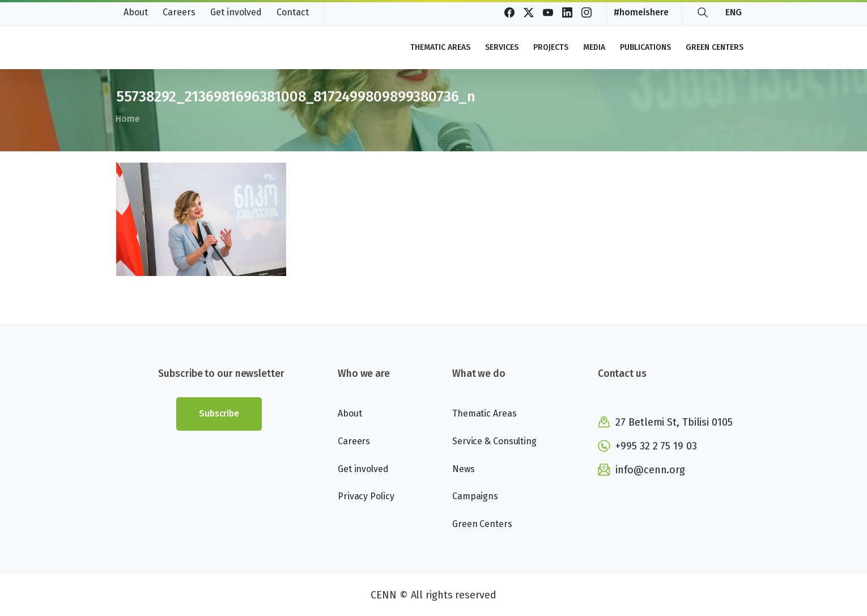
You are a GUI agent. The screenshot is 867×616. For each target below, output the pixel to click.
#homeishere (641, 12)
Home (124, 119)
